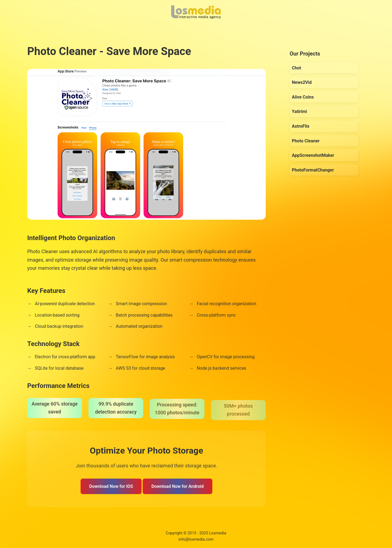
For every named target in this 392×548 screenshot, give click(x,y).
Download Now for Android (177, 486)
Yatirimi (299, 111)
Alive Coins (303, 97)
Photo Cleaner (306, 141)
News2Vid (302, 82)
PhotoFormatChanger (313, 170)
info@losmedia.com (196, 539)
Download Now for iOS (111, 486)
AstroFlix (301, 126)
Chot (296, 68)
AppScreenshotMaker (313, 155)
